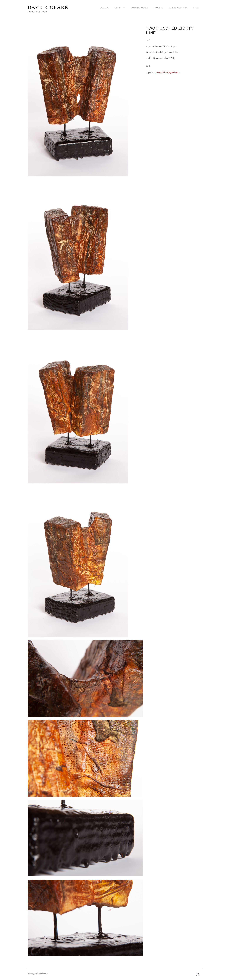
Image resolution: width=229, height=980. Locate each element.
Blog (196, 8)
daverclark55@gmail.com (167, 72)
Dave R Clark (48, 7)
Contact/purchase (178, 8)
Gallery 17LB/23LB (139, 8)
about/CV (158, 8)
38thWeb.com (42, 973)
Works (120, 8)
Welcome (105, 8)
